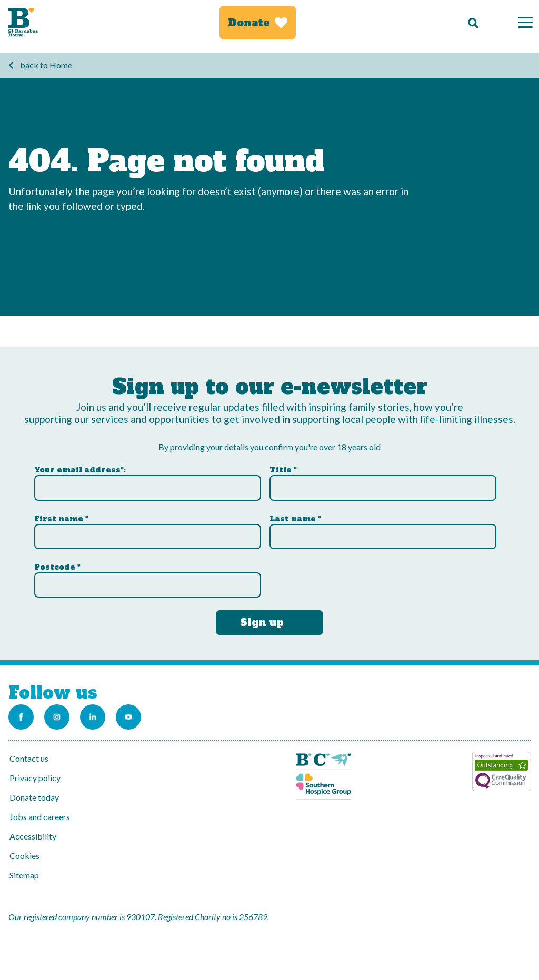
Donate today (34, 797)
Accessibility (33, 836)
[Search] (471, 23)
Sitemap (24, 875)
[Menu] (525, 22)
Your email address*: (80, 470)
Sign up (262, 622)
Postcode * (57, 567)
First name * (61, 519)
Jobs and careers (40, 817)
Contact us (29, 758)
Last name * (295, 519)
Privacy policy (35, 778)
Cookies (24, 856)
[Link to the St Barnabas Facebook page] (21, 717)
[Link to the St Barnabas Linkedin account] (93, 717)
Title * (283, 470)
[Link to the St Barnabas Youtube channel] (128, 717)
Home (61, 65)
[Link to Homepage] (23, 22)
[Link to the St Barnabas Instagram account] (57, 717)
